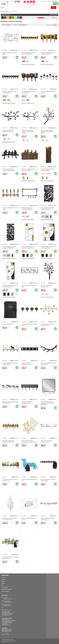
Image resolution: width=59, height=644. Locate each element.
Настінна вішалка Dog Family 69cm (10, 92)
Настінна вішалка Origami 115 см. (46, 441)
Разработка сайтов (5, 641)
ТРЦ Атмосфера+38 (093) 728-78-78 (8, 602)
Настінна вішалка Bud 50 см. (29, 519)
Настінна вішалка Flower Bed (29, 286)
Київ (20, 25)
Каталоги (3, 577)
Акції (3, 585)
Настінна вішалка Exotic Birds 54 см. (10, 480)
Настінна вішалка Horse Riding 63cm (10, 364)
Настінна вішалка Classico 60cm (27, 364)
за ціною (8, 25)
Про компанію (4, 587)
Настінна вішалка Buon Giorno (48, 92)
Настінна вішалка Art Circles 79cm (47, 325)
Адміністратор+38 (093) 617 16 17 (7, 605)
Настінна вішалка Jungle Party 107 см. (10, 558)
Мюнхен (24, 25)
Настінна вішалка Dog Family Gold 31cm (48, 53)
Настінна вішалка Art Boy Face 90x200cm (28, 247)
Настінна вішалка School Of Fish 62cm (10, 402)
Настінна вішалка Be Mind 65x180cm (47, 170)
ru (7, 3)
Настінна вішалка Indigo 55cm (29, 325)
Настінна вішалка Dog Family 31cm (29, 92)
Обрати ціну (54, 15)
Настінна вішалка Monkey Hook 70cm (9, 441)
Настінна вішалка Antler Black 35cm (48, 364)
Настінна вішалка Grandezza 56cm (27, 209)
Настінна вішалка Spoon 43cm (10, 209)
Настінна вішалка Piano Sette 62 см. (48, 480)
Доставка (43, 1)
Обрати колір (6, 15)
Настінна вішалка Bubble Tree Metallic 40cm (28, 132)
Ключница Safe (7, 324)
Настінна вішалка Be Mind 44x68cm (28, 170)
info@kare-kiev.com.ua (7, 610)
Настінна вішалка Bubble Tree (46, 286)
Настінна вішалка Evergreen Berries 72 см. (29, 441)
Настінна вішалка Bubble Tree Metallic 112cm (47, 132)
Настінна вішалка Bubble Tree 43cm (8, 131)
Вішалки (7, 11)
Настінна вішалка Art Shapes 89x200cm (9, 247)
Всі (27, 25)
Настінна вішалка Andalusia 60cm (27, 402)
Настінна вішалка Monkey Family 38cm (9, 170)
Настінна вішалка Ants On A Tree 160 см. (10, 519)
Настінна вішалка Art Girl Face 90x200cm (10, 286)
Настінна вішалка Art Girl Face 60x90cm (49, 247)
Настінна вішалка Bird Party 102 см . (48, 519)
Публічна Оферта (5, 591)
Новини (3, 583)
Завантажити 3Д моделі (7, 589)
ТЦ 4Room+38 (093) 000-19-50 (8, 598)
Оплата (48, 1)
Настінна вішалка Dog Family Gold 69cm (29, 53)
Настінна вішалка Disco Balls (10, 53)
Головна (3, 11)
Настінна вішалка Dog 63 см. (30, 480)
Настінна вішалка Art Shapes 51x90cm (47, 209)
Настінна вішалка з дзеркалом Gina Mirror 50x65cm (48, 403)
